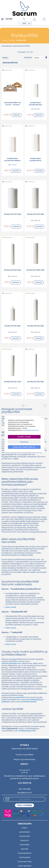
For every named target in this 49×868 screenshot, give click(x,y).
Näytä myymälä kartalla (24, 759)
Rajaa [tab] (5, 58)
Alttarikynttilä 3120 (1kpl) (36, 326)
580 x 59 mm (36, 388)
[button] (34, 19)
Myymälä (24, 849)
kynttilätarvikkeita (29, 702)
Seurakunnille (24, 836)
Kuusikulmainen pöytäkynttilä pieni (35, 104)
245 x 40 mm (13, 276)
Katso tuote (11, 607)
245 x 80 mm (35, 221)
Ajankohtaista (24, 832)
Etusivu (5, 40)
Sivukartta (24, 840)
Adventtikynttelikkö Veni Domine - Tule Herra (13, 104)
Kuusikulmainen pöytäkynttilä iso (35, 159)
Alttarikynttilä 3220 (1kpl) (36, 214)
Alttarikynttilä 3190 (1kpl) (35, 382)
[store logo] (24, 7)
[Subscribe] (24, 805)
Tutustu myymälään (24, 755)
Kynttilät (12, 40)
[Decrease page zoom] (20, 23)
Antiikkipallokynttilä (27, 731)
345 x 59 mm (13, 388)
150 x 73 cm (13, 165)
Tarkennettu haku (25, 862)
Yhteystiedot (24, 845)
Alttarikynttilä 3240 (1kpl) (13, 214)
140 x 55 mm (36, 109)
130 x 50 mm (13, 332)
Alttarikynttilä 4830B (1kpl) (35, 270)
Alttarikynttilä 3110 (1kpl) (13, 326)
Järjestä (28, 57)
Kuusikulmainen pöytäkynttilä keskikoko (13, 159)
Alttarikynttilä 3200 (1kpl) (13, 270)
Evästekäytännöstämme (31, 430)
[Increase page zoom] (29, 23)
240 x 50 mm (35, 332)
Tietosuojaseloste (25, 853)
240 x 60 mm (36, 276)
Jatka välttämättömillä (24, 447)
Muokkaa (24, 442)
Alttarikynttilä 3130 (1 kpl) (13, 382)
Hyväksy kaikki (24, 437)
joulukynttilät (19, 697)
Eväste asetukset (25, 866)
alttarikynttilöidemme (11, 663)
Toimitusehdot (25, 857)
